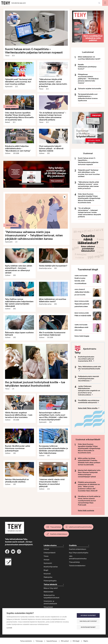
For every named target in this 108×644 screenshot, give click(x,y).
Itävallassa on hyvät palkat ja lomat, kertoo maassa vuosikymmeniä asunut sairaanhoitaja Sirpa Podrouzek (89, 501)
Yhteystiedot (48, 607)
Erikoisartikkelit (50, 553)
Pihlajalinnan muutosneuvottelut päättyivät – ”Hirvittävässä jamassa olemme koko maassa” (88, 79)
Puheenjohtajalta (50, 581)
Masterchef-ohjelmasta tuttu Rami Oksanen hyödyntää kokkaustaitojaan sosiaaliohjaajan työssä (89, 473)
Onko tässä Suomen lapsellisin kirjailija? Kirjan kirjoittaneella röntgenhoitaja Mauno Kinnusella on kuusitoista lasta (89, 198)
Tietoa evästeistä (26, 641)
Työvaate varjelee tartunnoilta (89, 89)
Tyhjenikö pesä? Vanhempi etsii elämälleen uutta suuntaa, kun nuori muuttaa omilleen (89, 173)
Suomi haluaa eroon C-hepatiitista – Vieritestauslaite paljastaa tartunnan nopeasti (88, 161)
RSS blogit (76, 641)
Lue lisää (9, 628)
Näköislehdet (49, 592)
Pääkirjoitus (48, 577)
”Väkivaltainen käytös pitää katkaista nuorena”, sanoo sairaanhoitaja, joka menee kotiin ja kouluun (88, 185)
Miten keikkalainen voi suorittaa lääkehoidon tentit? (89, 58)
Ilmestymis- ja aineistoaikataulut (50, 602)
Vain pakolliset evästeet (89, 621)
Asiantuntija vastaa (51, 567)
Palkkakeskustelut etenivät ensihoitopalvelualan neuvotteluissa (88, 379)
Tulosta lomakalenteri (77, 566)
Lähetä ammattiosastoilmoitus (80, 527)
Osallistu (73, 545)
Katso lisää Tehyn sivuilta (88, 408)
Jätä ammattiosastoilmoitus (78, 557)
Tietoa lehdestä (50, 584)
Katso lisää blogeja (82, 336)
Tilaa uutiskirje (55, 527)
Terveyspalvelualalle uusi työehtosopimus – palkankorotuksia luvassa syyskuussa (88, 97)
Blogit (46, 570)
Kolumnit (47, 574)
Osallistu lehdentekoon (59, 534)
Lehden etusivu (50, 545)
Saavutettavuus (52, 641)
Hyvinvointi (48, 563)
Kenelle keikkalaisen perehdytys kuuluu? (87, 67)
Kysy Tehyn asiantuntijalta (79, 553)
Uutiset (46, 549)
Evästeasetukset (89, 627)
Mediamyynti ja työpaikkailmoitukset (52, 596)
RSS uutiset (65, 641)
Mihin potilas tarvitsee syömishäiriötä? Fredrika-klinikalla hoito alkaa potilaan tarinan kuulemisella (89, 461)
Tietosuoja (39, 641)
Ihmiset (47, 560)
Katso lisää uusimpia (86, 510)
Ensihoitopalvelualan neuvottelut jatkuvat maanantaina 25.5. (86, 359)
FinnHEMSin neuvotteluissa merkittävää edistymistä (89, 401)
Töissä (46, 556)
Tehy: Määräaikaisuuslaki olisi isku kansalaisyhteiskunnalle (89, 368)
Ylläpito (86, 641)
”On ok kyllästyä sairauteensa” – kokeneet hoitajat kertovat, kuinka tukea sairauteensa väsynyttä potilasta (89, 212)
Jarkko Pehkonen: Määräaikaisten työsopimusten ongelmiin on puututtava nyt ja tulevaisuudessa (89, 391)
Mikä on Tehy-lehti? (51, 588)
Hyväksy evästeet (89, 616)
